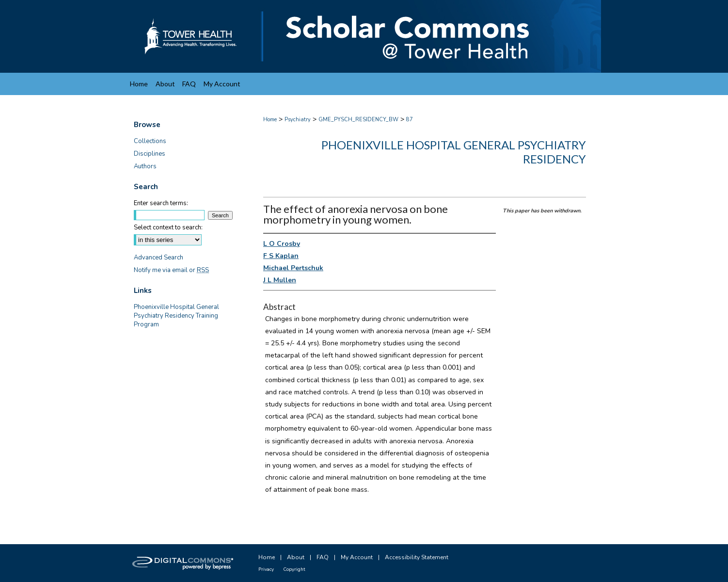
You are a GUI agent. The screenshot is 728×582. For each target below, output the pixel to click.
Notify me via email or (171, 270)
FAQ (323, 557)
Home (270, 120)
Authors (145, 166)
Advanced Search (158, 258)
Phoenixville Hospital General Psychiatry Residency (454, 152)
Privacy (266, 569)
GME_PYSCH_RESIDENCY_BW (358, 120)
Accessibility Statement (417, 557)
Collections (150, 141)
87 (410, 120)
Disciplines (150, 154)
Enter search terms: (161, 203)
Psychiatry (298, 120)
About (296, 557)
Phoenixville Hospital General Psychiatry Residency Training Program (176, 316)
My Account (357, 557)
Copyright (294, 569)
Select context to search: (168, 227)
